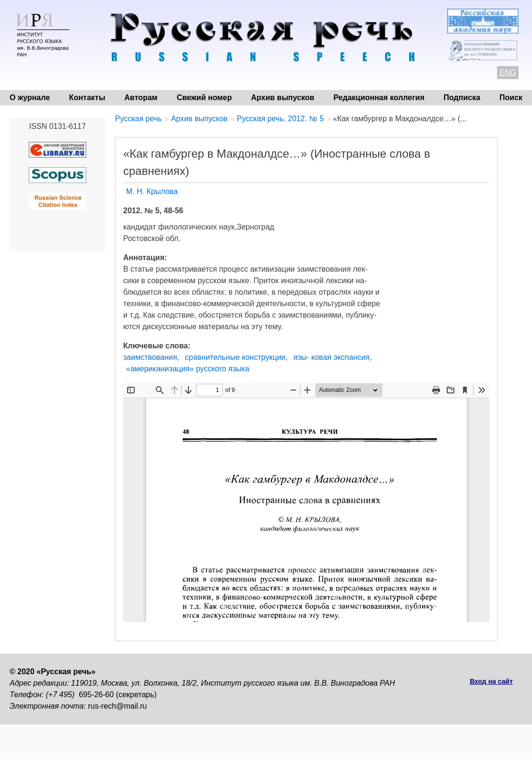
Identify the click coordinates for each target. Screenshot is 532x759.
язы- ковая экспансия (331, 357)
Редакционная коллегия (379, 98)
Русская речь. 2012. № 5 (280, 119)
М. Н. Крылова (152, 191)
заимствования (150, 357)
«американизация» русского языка (188, 369)
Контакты (87, 98)
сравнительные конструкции (235, 357)
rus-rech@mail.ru (118, 706)
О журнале (30, 98)
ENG (508, 73)
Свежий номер (204, 98)
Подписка (462, 98)
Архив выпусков (283, 98)
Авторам (141, 98)
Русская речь (139, 119)
